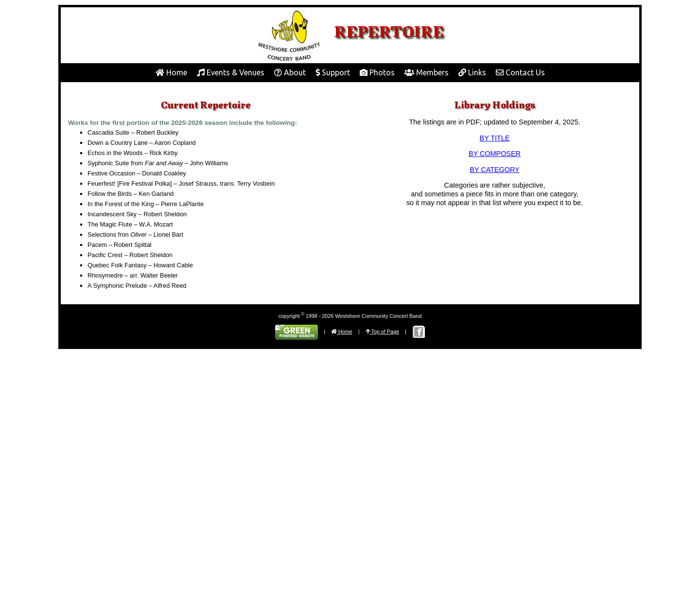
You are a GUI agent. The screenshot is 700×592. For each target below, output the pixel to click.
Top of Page (382, 331)
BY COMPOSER (495, 154)
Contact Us (520, 72)
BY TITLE (495, 138)
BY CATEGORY (494, 170)
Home (171, 72)
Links (472, 72)
